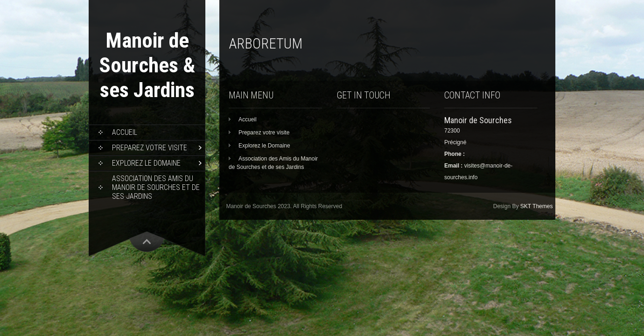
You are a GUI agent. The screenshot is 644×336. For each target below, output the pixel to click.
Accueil (125, 132)
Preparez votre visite (150, 148)
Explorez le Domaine (146, 163)
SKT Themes (537, 206)
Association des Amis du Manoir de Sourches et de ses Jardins (156, 187)
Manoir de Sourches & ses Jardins (147, 65)
